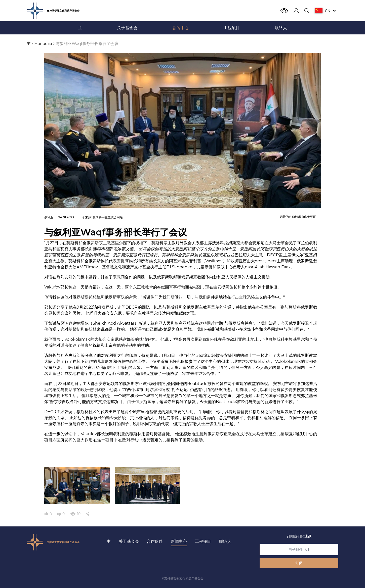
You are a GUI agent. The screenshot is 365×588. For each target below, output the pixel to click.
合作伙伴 (155, 541)
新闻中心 (179, 541)
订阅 (299, 563)
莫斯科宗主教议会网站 (108, 217)
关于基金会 (129, 541)
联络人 (225, 541)
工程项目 (203, 541)
